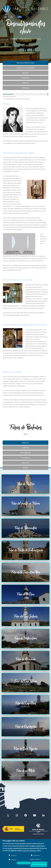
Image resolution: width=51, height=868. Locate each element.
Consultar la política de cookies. (32, 850)
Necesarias (14, 855)
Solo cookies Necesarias (39, 863)
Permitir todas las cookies (39, 866)
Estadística (14, 860)
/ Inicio (14, 39)
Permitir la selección (24, 863)
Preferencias (37, 855)
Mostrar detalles (35, 859)
